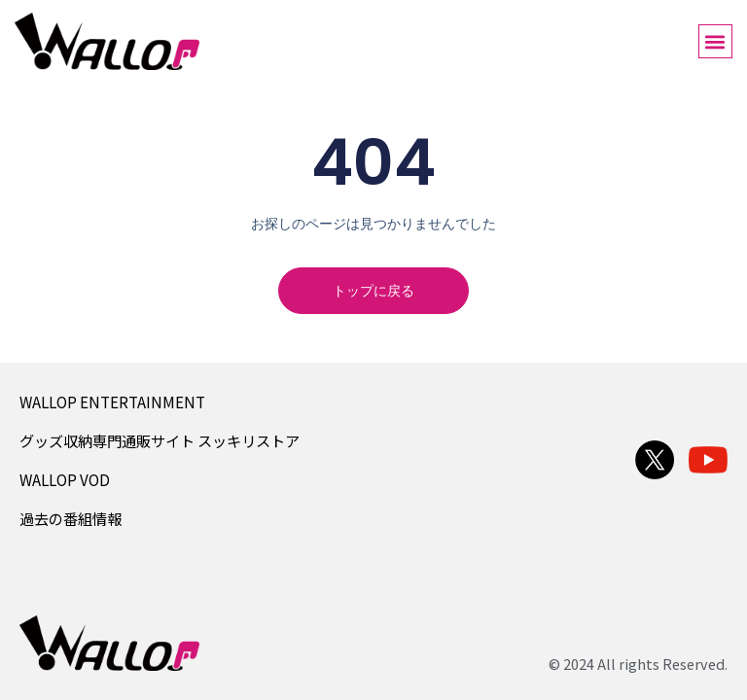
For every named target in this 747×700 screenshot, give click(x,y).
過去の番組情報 (71, 518)
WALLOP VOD (65, 479)
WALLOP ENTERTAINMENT (112, 402)
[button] (715, 41)
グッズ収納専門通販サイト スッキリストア (160, 440)
